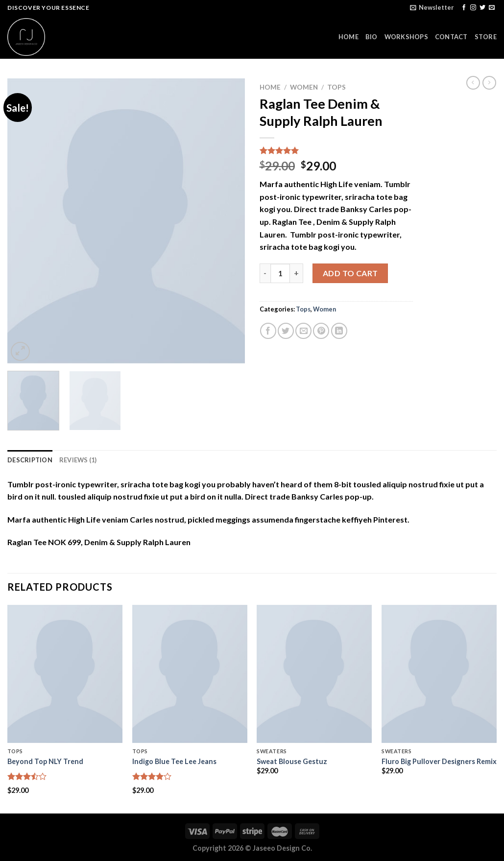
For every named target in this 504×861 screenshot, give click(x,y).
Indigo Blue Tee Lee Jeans (174, 761)
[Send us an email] (492, 8)
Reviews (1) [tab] (78, 460)
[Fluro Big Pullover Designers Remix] (439, 674)
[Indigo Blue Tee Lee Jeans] (190, 674)
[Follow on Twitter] (482, 8)
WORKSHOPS (406, 37)
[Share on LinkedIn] (339, 331)
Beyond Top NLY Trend (45, 761)
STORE (486, 37)
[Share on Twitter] (286, 331)
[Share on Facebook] (268, 331)
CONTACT (451, 37)
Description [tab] (30, 460)
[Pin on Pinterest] (321, 331)
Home (270, 87)
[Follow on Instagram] (473, 8)
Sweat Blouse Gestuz (292, 761)
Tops (336, 87)
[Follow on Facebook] (464, 8)
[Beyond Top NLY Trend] (65, 674)
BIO (372, 37)
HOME (348, 37)
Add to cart (350, 273)
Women (304, 87)
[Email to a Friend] (303, 331)
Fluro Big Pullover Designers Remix (439, 761)
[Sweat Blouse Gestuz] (314, 674)
